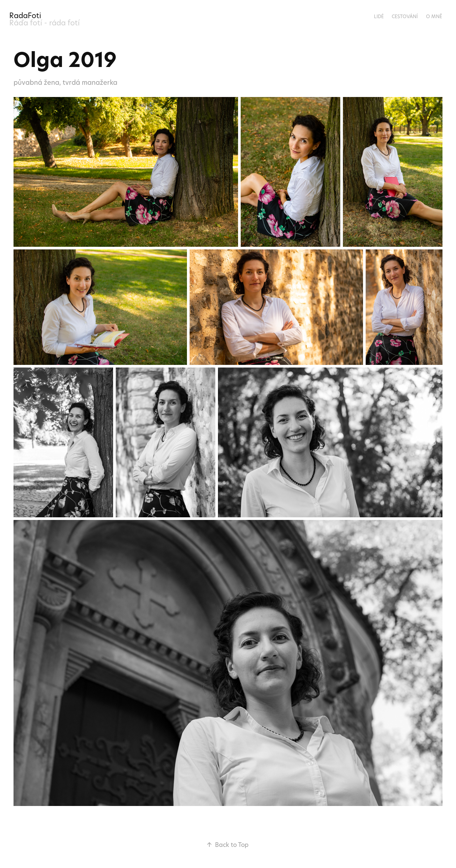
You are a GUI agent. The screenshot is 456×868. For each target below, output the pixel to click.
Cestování (405, 16)
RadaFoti (25, 15)
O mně (434, 16)
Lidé (379, 16)
